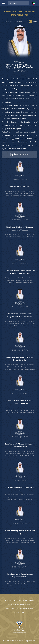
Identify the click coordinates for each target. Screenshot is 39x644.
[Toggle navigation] (3, 3)
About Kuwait (20, 612)
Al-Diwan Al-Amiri (24, 604)
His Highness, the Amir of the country (19, 600)
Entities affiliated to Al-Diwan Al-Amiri (20, 608)
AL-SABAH (12, 604)
